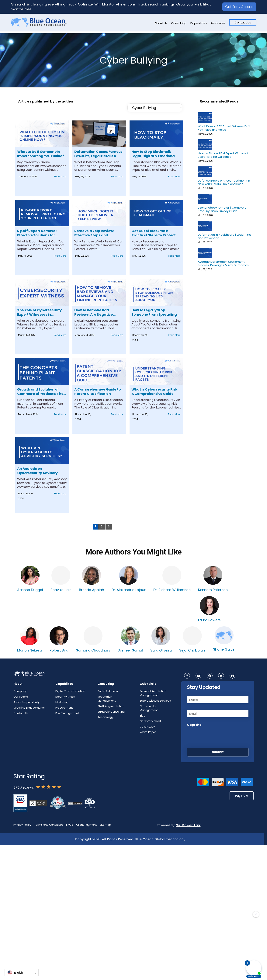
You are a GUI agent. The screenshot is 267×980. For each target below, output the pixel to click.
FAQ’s (70, 825)
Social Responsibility (26, 702)
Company (20, 691)
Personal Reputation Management (153, 693)
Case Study (147, 727)
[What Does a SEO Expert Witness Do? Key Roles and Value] (205, 118)
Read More (60, 177)
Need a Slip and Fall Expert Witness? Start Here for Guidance (223, 155)
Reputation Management (107, 699)
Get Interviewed (150, 721)
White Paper (148, 732)
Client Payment (87, 825)
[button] (22, 973)
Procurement (64, 708)
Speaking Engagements (29, 708)
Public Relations (108, 691)
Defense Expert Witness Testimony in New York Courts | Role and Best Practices (224, 182)
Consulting (179, 23)
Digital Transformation (70, 691)
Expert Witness (65, 697)
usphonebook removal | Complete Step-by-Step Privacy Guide (222, 209)
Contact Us (243, 22)
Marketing (62, 702)
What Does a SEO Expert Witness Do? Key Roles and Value (224, 128)
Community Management (149, 708)
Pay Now (241, 796)
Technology (105, 717)
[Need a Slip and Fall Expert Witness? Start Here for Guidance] (205, 145)
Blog (142, 716)
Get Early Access (239, 7)
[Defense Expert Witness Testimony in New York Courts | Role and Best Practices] (205, 172)
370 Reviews (24, 787)
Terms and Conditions (49, 825)
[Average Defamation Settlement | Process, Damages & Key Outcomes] (205, 253)
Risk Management (67, 713)
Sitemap (105, 825)
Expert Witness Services (155, 701)
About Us (161, 23)
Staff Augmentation (111, 706)
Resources (218, 23)
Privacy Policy (22, 825)
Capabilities (198, 23)
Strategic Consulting (111, 712)
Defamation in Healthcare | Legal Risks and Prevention (225, 236)
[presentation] (216, 736)
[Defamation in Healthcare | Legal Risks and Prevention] (205, 226)
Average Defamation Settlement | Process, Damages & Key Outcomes (223, 263)
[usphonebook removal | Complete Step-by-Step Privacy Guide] (205, 199)
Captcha (194, 725)
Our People (21, 697)
